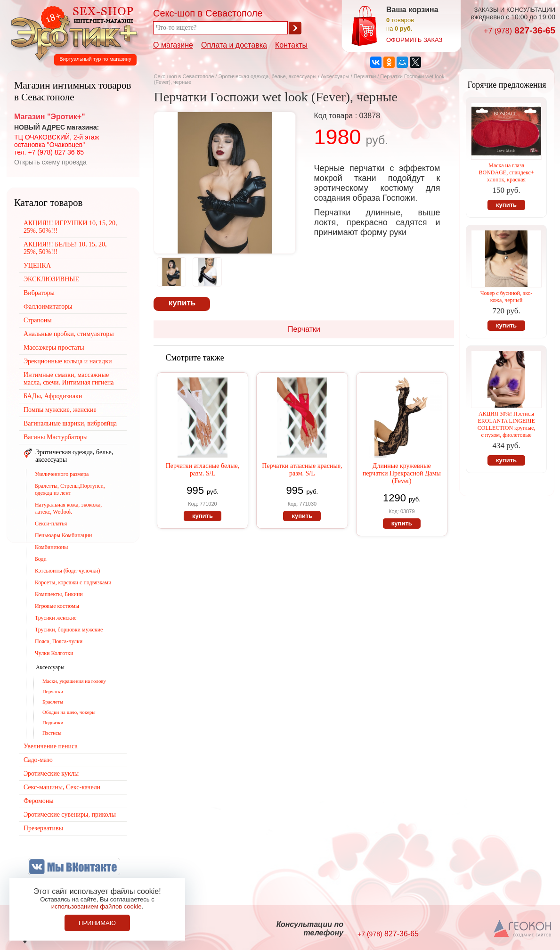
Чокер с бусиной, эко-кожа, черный (507, 297)
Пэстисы (52, 733)
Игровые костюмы (57, 606)
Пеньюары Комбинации (64, 535)
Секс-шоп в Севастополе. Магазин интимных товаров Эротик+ (72, 32)
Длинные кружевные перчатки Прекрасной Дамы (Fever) (402, 473)
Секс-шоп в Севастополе (184, 76)
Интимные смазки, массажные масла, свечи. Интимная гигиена (69, 379)
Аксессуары (335, 76)
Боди (41, 559)
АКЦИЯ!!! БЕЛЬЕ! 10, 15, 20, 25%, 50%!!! (65, 248)
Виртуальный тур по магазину (95, 59)
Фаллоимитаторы (48, 307)
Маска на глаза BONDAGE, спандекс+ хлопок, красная (506, 172)
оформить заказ (414, 40)
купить (182, 303)
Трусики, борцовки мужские (69, 630)
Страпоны (38, 320)
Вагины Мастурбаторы (56, 437)
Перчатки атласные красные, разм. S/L (302, 470)
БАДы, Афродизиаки (53, 396)
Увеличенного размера (62, 474)
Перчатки (366, 76)
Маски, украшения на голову (74, 681)
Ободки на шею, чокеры (69, 712)
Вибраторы (39, 293)
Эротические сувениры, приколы (70, 815)
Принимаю (97, 923)
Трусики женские (56, 618)
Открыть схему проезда (50, 162)
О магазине (173, 45)
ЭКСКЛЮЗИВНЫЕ (51, 279)
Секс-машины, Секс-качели (62, 787)
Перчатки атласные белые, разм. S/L (203, 470)
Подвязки (53, 722)
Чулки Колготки (54, 653)
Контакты (291, 45)
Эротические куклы (51, 774)
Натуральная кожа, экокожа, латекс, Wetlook (68, 508)
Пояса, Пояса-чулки (59, 641)
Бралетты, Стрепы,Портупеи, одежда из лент (70, 489)
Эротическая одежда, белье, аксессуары (268, 76)
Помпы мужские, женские (60, 410)
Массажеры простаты (54, 348)
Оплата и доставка (234, 45)
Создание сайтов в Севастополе (523, 929)
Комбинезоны (51, 547)
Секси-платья (51, 524)
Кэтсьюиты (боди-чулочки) (68, 571)
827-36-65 (519, 30)
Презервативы (43, 828)
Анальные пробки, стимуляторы (69, 334)
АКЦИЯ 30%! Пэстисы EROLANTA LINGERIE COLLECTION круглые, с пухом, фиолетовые (507, 424)
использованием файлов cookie (97, 906)
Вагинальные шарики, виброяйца (70, 423)
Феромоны (39, 801)
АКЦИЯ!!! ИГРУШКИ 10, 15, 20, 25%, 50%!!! (70, 227)
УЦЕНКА (37, 266)
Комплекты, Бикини (59, 594)
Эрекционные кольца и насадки (68, 361)
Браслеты (53, 702)
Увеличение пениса (51, 746)
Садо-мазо (38, 760)
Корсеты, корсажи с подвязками (73, 582)
